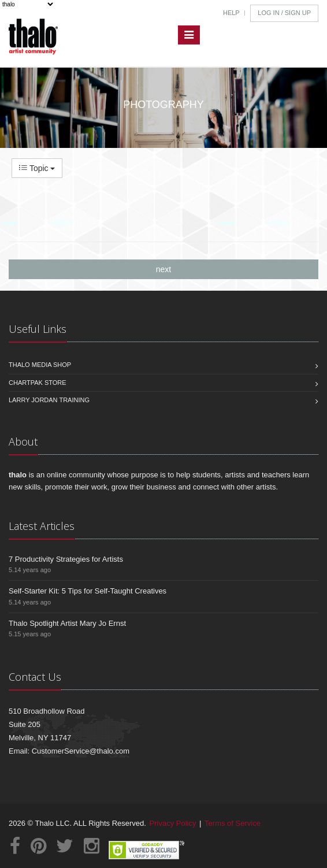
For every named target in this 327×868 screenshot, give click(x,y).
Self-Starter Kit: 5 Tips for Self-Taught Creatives (88, 591)
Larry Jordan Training (49, 400)
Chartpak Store (38, 383)
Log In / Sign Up (284, 13)
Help (231, 13)
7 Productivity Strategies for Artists (66, 559)
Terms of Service (233, 823)
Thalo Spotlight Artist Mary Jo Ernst (67, 623)
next (163, 269)
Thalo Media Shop (40, 365)
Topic (37, 168)
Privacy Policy (173, 823)
